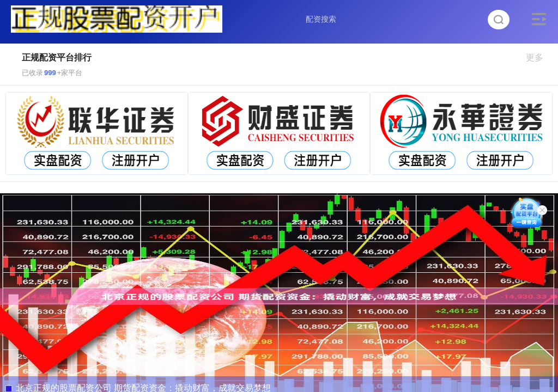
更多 (539, 57)
